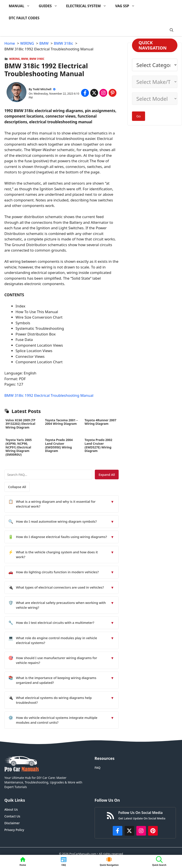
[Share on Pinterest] (113, 93)
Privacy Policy (14, 830)
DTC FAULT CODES (24, 18)
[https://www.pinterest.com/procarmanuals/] (153, 831)
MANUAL (22, 6)
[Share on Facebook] (85, 93)
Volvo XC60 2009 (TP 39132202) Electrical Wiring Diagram (20, 424)
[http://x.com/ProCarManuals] (129, 831)
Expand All (107, 475)
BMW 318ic (37, 59)
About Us (11, 809)
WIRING (15, 59)
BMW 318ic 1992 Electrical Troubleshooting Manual (49, 395)
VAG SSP (127, 6)
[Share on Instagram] (103, 93)
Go (139, 116)
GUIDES (50, 6)
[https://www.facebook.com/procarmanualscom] (118, 831)
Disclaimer (12, 823)
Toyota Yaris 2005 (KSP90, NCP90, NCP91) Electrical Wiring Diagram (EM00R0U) (19, 447)
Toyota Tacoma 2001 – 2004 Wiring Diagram (61, 422)
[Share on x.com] (94, 93)
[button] (172, 30)
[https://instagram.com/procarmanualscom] (141, 831)
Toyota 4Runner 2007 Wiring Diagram (100, 422)
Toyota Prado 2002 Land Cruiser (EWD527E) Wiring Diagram (98, 445)
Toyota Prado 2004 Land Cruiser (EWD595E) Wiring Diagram (59, 445)
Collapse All (17, 487)
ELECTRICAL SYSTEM (88, 6)
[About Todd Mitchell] (16, 93)
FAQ (98, 768)
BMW (25, 59)
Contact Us (12, 816)
